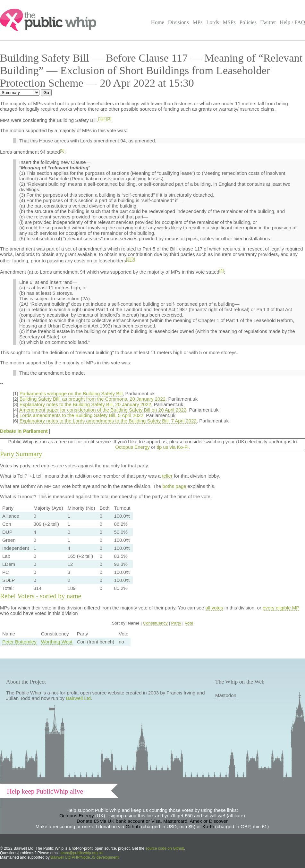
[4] (222, 270)
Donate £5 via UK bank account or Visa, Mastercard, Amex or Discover (152, 821)
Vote (189, 623)
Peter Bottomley (19, 642)
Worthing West (57, 642)
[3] (109, 119)
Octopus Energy (132, 447)
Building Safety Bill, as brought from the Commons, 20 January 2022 (93, 399)
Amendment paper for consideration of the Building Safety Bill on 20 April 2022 (103, 410)
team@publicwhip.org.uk (82, 853)
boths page (174, 486)
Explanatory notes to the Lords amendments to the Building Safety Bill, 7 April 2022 (108, 421)
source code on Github (165, 848)
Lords (213, 22)
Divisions (178, 22)
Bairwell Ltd (79, 698)
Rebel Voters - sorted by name (41, 596)
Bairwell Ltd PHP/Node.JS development (85, 857)
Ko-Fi (208, 826)
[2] (105, 119)
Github (133, 826)
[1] (100, 119)
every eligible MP (281, 608)
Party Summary (21, 454)
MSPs (229, 22)
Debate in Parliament (24, 431)
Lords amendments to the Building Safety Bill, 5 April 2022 (81, 415)
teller (167, 476)
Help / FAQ (292, 22)
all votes (214, 608)
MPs (197, 22)
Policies (248, 22)
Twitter (268, 22)
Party (176, 623)
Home (158, 22)
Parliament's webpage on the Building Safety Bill (71, 393)
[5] (62, 150)
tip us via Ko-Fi (172, 447)
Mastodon (226, 695)
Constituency (155, 623)
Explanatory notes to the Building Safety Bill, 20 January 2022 (85, 404)
